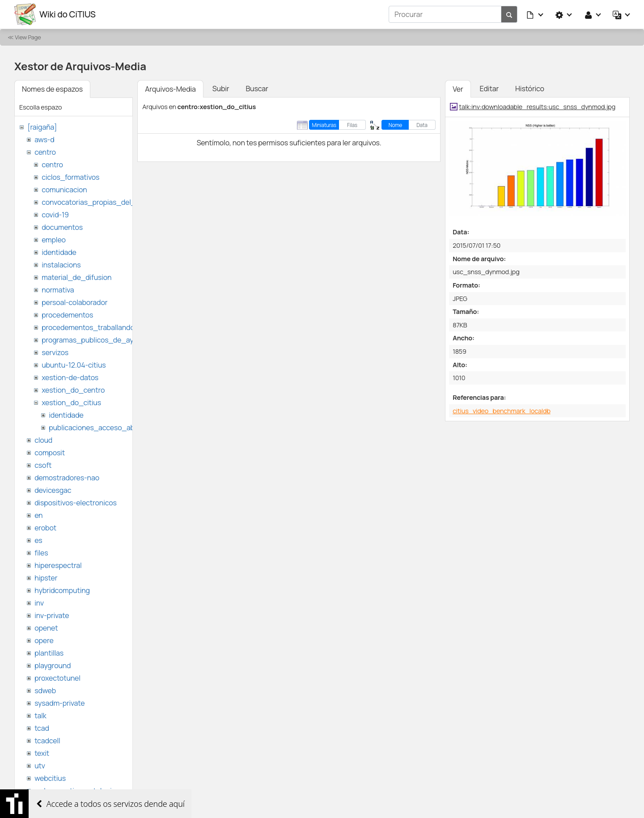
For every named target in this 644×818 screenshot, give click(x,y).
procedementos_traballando (88, 327)
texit (42, 753)
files (41, 553)
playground (53, 665)
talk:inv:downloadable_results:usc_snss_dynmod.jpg (537, 107)
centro (45, 152)
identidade (59, 252)
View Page (28, 37)
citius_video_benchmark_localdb (502, 411)
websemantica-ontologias (77, 791)
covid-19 (55, 215)
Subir (221, 89)
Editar (489, 89)
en (38, 515)
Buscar (257, 89)
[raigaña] (42, 127)
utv (40, 766)
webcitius (50, 778)
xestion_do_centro (73, 390)
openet (46, 628)
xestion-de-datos (70, 377)
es (38, 540)
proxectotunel (57, 678)
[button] (535, 14)
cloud (43, 440)
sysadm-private (59, 703)
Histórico (530, 89)
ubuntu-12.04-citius (74, 365)
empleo (54, 240)
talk (40, 716)
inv (39, 603)
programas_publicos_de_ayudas (95, 340)
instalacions (61, 265)
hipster (46, 578)
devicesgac (53, 490)
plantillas (49, 653)
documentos (62, 227)
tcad (42, 728)
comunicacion (64, 190)
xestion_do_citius (71, 403)
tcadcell (47, 741)
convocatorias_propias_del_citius (97, 202)
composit (50, 453)
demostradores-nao (67, 478)
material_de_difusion (76, 277)
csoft (43, 465)
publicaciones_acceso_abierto (99, 428)
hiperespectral (58, 565)
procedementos (67, 315)
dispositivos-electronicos (75, 503)
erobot (45, 528)
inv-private (52, 615)
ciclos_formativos (70, 177)
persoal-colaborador (74, 302)
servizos (55, 352)
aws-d (44, 140)
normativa (58, 290)
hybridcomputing (62, 590)
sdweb (45, 691)
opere (44, 640)
